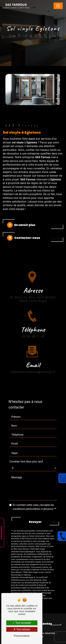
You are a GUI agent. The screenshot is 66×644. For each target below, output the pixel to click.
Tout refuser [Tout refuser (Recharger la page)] (22, 629)
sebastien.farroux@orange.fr (33, 368)
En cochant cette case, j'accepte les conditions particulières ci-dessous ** (34, 507)
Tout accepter (22, 623)
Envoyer (35, 522)
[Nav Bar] (58, 6)
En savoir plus (21, 225)
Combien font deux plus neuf (26, 462)
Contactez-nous (24, 238)
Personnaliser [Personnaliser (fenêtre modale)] (22, 636)
